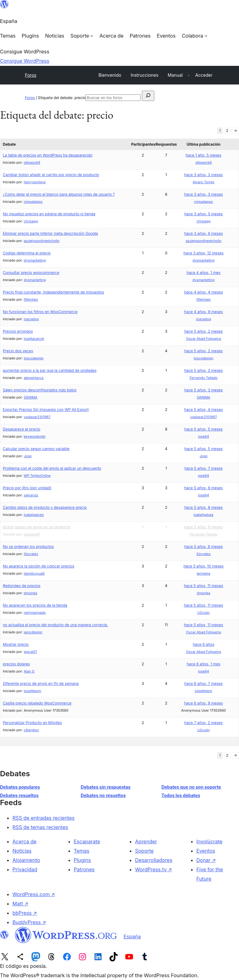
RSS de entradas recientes (43, 818)
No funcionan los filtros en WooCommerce (40, 312)
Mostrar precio (16, 644)
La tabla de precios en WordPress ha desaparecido (48, 155)
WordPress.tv (153, 869)
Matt (20, 904)
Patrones (84, 869)
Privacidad (25, 869)
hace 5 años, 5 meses (203, 429)
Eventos (206, 851)
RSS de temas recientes (40, 827)
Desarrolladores (154, 860)
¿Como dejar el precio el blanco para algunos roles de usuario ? (59, 194)
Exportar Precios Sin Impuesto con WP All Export (46, 410)
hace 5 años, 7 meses (203, 468)
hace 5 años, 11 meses (204, 586)
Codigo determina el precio (27, 253)
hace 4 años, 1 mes (204, 273)
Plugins (82, 860)
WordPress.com (34, 894)
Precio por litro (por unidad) (27, 488)
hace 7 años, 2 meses (203, 723)
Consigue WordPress (25, 61)
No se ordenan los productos (28, 547)
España (132, 937)
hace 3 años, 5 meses (204, 214)
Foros (31, 75)
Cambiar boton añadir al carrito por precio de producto (51, 175)
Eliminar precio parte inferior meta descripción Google (50, 233)
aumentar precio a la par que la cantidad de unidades (50, 370)
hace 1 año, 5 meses (204, 155)
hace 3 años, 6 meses (204, 233)
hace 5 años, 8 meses (204, 488)
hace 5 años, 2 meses (204, 331)
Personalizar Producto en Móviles (32, 723)
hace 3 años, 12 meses (204, 253)
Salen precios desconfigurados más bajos (40, 390)
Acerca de (24, 841)
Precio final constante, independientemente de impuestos (54, 292)
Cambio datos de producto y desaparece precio (45, 507)
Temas (82, 851)
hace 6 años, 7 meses (203, 684)
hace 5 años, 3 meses (204, 390)
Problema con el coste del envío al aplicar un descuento (52, 468)
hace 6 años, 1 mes (204, 664)
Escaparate (87, 841)
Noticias (22, 851)
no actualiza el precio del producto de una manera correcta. (55, 625)
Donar (206, 860)
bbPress (25, 913)
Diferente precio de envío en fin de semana (41, 684)
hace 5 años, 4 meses (204, 410)
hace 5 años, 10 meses (204, 566)
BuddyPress (29, 922)
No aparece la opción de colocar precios (39, 566)
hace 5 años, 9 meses (204, 547)
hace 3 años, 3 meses (204, 175)
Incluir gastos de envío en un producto (37, 527)
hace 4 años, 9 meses (204, 312)
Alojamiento (26, 860)
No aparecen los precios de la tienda (35, 605)
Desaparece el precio (21, 429)
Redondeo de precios (22, 586)
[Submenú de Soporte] (82, 36)
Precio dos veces (18, 351)
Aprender (146, 841)
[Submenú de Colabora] (194, 36)
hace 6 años (203, 644)
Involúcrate (209, 841)
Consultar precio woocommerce (31, 273)
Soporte (144, 851)
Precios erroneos (18, 331)
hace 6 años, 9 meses (204, 703)
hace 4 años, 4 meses (204, 292)
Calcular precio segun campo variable (36, 449)
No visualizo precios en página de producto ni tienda (49, 214)
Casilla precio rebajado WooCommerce (37, 703)
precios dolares (16, 664)
